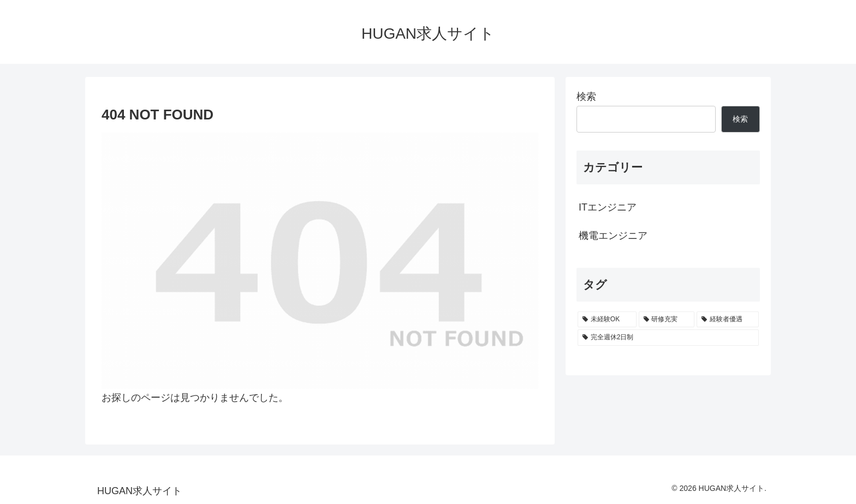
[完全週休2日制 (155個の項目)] (668, 338)
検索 (586, 97)
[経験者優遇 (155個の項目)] (728, 320)
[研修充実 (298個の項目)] (667, 320)
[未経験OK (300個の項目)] (607, 320)
